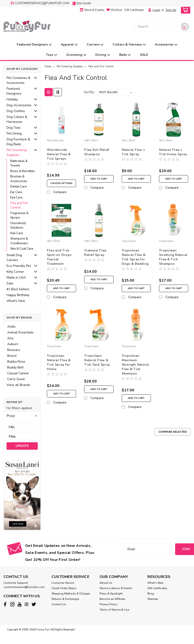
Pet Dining (14, 133)
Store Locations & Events (116, 588)
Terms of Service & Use (114, 610)
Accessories (166, 45)
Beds (125, 55)
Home (48, 66)
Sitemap (153, 599)
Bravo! (12, 356)
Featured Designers (34, 45)
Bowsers (14, 350)
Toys (52, 55)
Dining (103, 55)
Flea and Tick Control (19, 205)
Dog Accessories (19, 105)
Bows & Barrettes (23, 171)
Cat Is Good (16, 379)
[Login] (149, 10)
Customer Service (63, 583)
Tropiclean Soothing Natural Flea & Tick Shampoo (173, 260)
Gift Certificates (157, 588)
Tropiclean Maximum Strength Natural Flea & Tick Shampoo (135, 368)
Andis (11, 327)
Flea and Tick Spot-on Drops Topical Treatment (59, 260)
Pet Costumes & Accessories (18, 80)
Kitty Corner (15, 272)
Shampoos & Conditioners (19, 241)
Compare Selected (173, 435)
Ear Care (16, 192)
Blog (151, 594)
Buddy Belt (15, 367)
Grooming (76, 55)
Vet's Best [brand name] (91, 140)
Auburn (13, 344)
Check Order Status (64, 588)
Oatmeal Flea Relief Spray (95, 256)
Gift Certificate (134, 10)
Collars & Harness (129, 45)
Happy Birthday (18, 295)
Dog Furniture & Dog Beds (18, 142)
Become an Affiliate (112, 599)
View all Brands (18, 385)
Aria (10, 338)
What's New (16, 301)
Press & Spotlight (111, 594)
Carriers (95, 45)
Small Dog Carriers (14, 258)
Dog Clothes (16, 111)
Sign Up (171, 10)
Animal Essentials (20, 332)
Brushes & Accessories (19, 179)
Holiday (12, 99)
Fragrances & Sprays (19, 216)
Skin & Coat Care (22, 249)
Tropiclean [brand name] (129, 244)
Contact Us (59, 604)
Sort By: (89, 92)
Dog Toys (14, 128)
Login (156, 10)
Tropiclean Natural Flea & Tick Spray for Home (59, 366)
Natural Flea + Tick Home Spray (173, 152)
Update (22, 446)
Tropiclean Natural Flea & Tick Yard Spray (97, 363)
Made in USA (16, 278)
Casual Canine (18, 373)
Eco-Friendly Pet (19, 266)
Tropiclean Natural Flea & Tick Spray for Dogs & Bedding (135, 260)
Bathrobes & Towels (19, 163)
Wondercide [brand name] (55, 140)
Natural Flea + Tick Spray (133, 152)
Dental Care (18, 187)
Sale (10, 283)
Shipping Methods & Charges (71, 594)
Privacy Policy (108, 604)
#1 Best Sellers (18, 289)
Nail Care (17, 233)
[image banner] (22, 495)
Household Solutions (18, 226)
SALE (144, 55)
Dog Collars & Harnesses (17, 119)
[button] (22, 416)
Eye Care (16, 198)
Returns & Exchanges (65, 599)
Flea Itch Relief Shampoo (97, 152)
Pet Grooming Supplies (17, 152)
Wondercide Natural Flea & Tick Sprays (59, 154)
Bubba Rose (16, 362)
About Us (106, 583)
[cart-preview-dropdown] (185, 10)
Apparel (69, 45)
